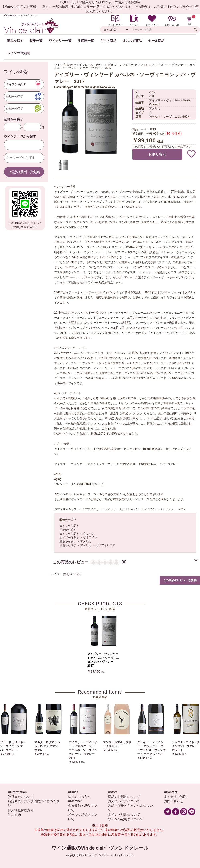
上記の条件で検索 (24, 172)
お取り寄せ (157, 154)
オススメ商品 (132, 41)
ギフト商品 (108, 41)
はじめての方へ (79, 797)
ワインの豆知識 (18, 53)
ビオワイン (90, 537)
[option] (90, 121)
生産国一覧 (86, 41)
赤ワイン (89, 534)
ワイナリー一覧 (60, 41)
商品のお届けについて (124, 797)
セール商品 (156, 41)
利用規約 (14, 814)
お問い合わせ (174, 801)
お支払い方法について (124, 801)
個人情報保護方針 (21, 810)
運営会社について (21, 797)
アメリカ (86, 541)
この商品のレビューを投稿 (180, 580)
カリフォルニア (105, 545)
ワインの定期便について (126, 819)
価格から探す (14, 120)
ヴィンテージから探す (20, 136)
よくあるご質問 (175, 797)
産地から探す (68, 530)
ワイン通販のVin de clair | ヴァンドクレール (100, 848)
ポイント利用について (124, 814)
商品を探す (15, 41)
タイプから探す (69, 526)
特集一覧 (36, 41)
